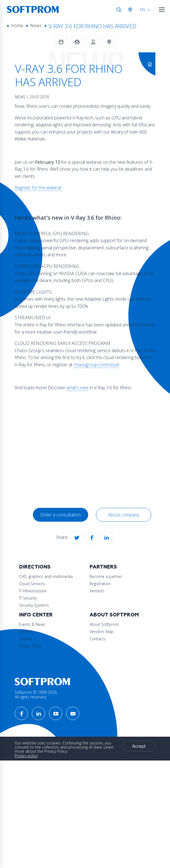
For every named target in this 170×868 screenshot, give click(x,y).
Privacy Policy (31, 679)
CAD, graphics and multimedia (46, 576)
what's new (77, 388)
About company (124, 515)
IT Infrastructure (33, 591)
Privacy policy (26, 822)
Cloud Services (32, 584)
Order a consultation (60, 515)
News (36, 25)
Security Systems (34, 605)
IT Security (28, 598)
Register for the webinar (38, 188)
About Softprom (44, 689)
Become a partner (35, 624)
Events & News (32, 658)
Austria (131, 10)
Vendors (27, 639)
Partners (33, 615)
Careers (26, 665)
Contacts (27, 713)
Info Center (36, 648)
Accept (40, 832)
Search (119, 10)
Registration (30, 632)
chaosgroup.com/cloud (96, 365)
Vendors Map (31, 706)
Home (17, 25)
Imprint (25, 672)
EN (142, 10)
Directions (35, 567)
